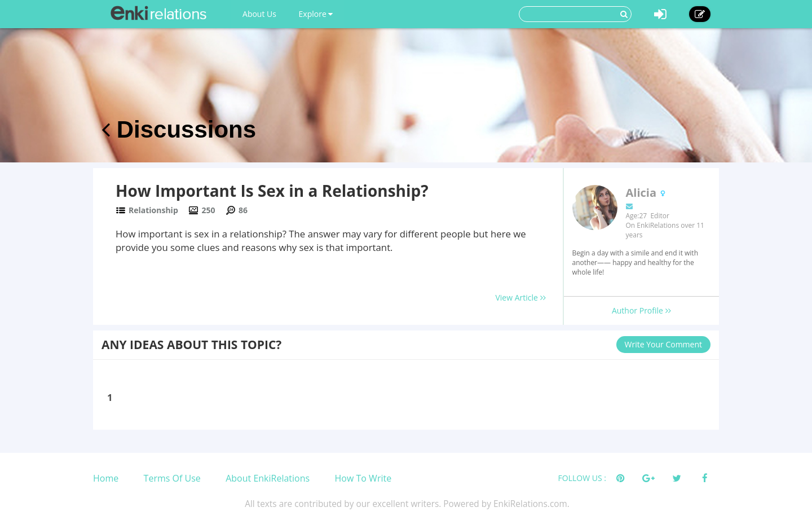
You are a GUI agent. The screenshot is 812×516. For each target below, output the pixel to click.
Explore (316, 14)
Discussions (179, 129)
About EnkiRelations (268, 478)
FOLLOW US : (582, 478)
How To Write (363, 478)
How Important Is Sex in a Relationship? (272, 191)
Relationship (153, 210)
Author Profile (641, 310)
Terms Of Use (172, 478)
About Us (259, 14)
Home (106, 478)
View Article (520, 297)
